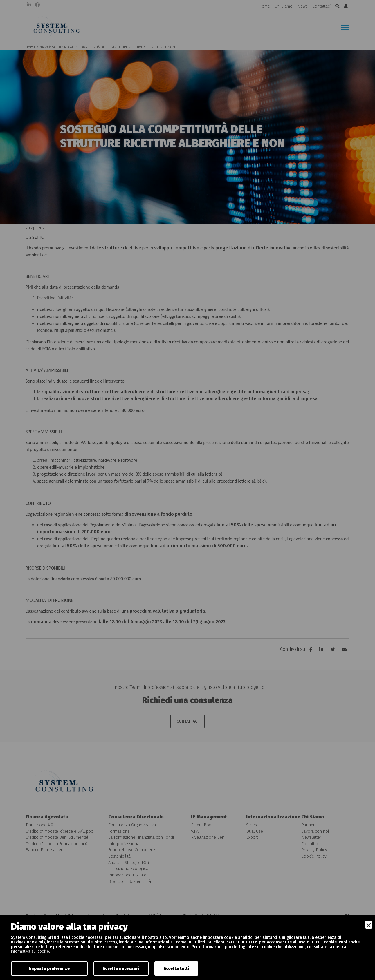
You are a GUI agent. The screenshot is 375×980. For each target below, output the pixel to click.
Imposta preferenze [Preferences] (49, 969)
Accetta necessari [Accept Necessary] (121, 969)
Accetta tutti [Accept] (176, 969)
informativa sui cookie (30, 951)
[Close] (369, 925)
